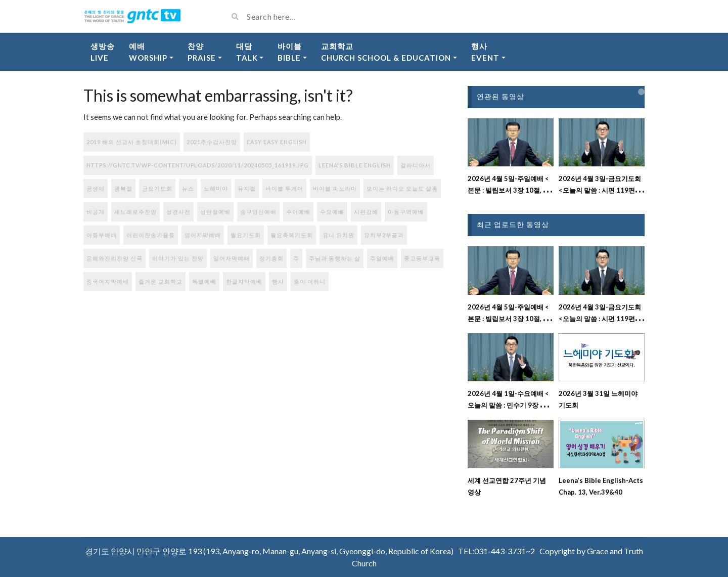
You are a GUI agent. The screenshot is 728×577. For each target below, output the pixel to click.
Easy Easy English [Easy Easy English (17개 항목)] (277, 142)
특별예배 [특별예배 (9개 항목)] (204, 281)
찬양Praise (202, 52)
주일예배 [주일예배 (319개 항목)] (382, 258)
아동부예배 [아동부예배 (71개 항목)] (102, 235)
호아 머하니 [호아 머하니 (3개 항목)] (310, 281)
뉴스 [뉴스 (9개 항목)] (188, 188)
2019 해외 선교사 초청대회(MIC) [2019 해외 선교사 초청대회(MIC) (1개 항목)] (132, 142)
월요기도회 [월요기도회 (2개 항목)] (246, 235)
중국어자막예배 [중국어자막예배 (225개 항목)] (108, 281)
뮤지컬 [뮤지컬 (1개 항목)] (247, 188)
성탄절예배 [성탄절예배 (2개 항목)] (215, 212)
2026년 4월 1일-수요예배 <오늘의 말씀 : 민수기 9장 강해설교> (510, 405)
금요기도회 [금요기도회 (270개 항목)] (157, 188)
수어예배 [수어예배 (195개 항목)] (298, 212)
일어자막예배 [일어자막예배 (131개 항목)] (232, 258)
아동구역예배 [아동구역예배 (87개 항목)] (406, 212)
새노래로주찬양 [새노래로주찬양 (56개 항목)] (135, 212)
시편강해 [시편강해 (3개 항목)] (366, 212)
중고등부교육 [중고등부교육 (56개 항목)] (422, 258)
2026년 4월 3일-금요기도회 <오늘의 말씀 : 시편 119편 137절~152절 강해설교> (600, 190)
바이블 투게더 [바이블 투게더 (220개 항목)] (284, 188)
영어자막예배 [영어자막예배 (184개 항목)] (203, 235)
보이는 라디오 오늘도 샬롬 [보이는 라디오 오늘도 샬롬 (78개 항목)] (402, 188)
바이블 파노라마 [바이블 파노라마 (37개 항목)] (335, 188)
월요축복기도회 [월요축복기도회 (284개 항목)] (292, 235)
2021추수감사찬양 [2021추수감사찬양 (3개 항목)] (212, 142)
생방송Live (103, 52)
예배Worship (148, 52)
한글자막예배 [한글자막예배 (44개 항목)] (244, 281)
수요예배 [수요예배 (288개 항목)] (332, 212)
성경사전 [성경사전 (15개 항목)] (178, 212)
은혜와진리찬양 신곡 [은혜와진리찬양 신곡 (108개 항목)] (115, 258)
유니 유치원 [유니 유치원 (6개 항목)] (338, 235)
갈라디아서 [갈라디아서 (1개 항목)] (416, 165)
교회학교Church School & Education (386, 52)
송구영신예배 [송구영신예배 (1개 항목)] (258, 212)
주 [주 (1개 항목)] (296, 258)
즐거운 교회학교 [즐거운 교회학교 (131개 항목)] (161, 281)
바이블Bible (290, 52)
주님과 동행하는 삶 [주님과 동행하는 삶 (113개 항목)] (335, 258)
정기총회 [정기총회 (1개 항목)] (271, 258)
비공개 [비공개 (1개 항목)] (96, 212)
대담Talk (247, 52)
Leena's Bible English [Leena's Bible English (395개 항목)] (355, 165)
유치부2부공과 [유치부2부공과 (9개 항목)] (384, 235)
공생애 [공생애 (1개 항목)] (96, 188)
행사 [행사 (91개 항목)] (278, 281)
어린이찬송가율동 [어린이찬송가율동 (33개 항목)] (151, 235)
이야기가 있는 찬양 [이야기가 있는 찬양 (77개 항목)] (178, 258)
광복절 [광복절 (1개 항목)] (123, 188)
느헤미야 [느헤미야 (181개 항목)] (216, 188)
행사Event (485, 52)
